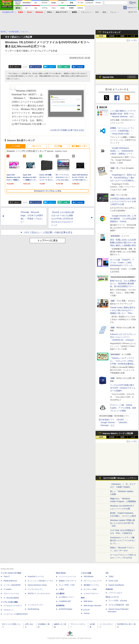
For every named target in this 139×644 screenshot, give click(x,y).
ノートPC (16, 146)
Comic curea (113, 581)
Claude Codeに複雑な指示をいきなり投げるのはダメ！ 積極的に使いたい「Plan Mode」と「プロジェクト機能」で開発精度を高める (123, 313)
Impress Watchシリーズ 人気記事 (118, 433)
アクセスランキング (111, 32)
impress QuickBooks (116, 585)
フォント (113, 12)
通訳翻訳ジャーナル (91, 585)
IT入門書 (58, 146)
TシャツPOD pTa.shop (118, 601)
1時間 (101, 36)
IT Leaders (8, 589)
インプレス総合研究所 (12, 585)
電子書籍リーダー (79, 146)
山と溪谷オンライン (67, 597)
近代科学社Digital (65, 609)
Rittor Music (61, 573)
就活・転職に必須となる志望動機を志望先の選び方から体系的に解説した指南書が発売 (123, 243)
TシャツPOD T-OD (67, 585)
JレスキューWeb (90, 589)
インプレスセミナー (35, 589)
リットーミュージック (67, 577)
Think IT (7, 577)
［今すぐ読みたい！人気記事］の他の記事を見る (48, 232)
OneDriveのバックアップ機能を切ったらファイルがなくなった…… (123, 540)
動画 (104, 12)
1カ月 (133, 36)
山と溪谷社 (60, 594)
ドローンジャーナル (11, 594)
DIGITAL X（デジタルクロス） (39, 594)
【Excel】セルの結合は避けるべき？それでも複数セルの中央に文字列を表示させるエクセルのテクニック (63, 219)
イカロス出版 (86, 573)
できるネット (9, 610)
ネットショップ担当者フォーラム (40, 581)
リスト (25, 67)
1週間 (122, 36)
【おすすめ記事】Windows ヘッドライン (120, 478)
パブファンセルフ (115, 593)
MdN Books (88, 601)
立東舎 (61, 589)
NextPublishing (33, 609)
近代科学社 (60, 606)
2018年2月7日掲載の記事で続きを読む (67, 130)
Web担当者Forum (10, 581)
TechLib (87, 613)
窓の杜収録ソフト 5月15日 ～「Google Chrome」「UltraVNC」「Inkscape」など (114, 422)
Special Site (108, 77)
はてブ (52, 67)
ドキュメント (86, 12)
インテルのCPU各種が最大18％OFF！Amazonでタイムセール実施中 (123, 388)
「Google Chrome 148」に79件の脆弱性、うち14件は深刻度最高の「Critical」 (123, 219)
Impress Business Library (37, 585)
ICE (107, 573)
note (66, 67)
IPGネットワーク (112, 597)
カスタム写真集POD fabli (119, 605)
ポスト (17, 67)
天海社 (111, 577)
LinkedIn (80, 67)
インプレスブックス (35, 605)
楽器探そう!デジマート (68, 581)
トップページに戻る (48, 240)
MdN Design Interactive (93, 606)
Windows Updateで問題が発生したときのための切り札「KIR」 (123, 523)
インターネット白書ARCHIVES (16, 614)
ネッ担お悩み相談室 (11, 598)
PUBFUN (109, 589)
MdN (83, 598)
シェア (37, 67)
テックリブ (85, 610)
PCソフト (37, 146)
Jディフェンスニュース (93, 581)
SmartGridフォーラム (36, 577)
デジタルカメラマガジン (13, 606)
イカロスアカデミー (91, 594)
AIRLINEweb (89, 577)
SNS (97, 12)
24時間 (112, 36)
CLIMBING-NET (65, 601)
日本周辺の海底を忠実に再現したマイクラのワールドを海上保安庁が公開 (123, 201)
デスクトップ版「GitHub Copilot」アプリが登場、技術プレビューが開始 (123, 408)
